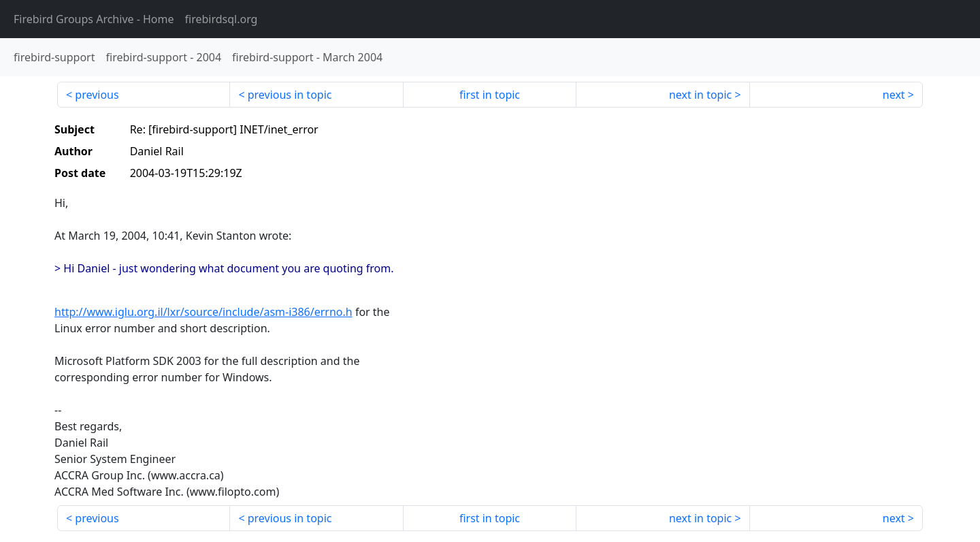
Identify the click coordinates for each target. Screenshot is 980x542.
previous (97, 95)
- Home (94, 19)
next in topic (700, 95)
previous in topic (290, 95)
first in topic (490, 95)
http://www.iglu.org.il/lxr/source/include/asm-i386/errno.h (203, 312)
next (894, 95)
